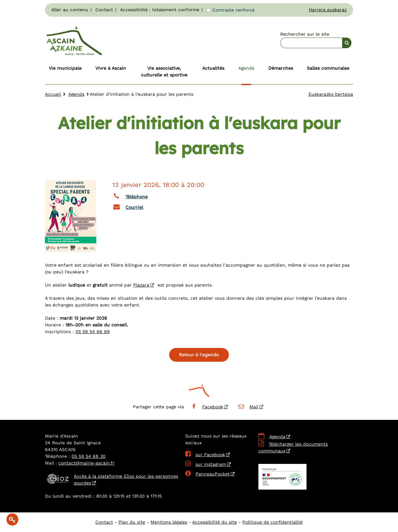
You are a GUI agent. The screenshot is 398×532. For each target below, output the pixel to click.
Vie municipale (65, 68)
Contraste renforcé (233, 10)
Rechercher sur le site (305, 34)
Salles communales (328, 68)
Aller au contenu (70, 10)
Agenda (246, 68)
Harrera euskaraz (328, 10)
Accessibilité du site (215, 522)
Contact (104, 10)
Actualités (213, 68)
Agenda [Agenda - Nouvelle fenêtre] (277, 437)
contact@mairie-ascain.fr (87, 463)
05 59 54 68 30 (89, 456)
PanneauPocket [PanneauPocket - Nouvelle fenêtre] (208, 474)
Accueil (53, 94)
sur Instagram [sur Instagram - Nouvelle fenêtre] (206, 464)
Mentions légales (169, 522)
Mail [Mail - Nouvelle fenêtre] (248, 407)
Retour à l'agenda (199, 355)
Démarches (281, 68)
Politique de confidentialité (273, 522)
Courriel (128, 207)
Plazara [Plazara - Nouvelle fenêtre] (141, 285)
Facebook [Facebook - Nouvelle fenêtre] (207, 407)
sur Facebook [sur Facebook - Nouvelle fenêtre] (205, 455)
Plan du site (132, 522)
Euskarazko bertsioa (331, 94)
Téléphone (130, 196)
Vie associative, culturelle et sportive (164, 71)
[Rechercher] (347, 43)
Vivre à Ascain (111, 68)
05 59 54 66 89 (93, 332)
